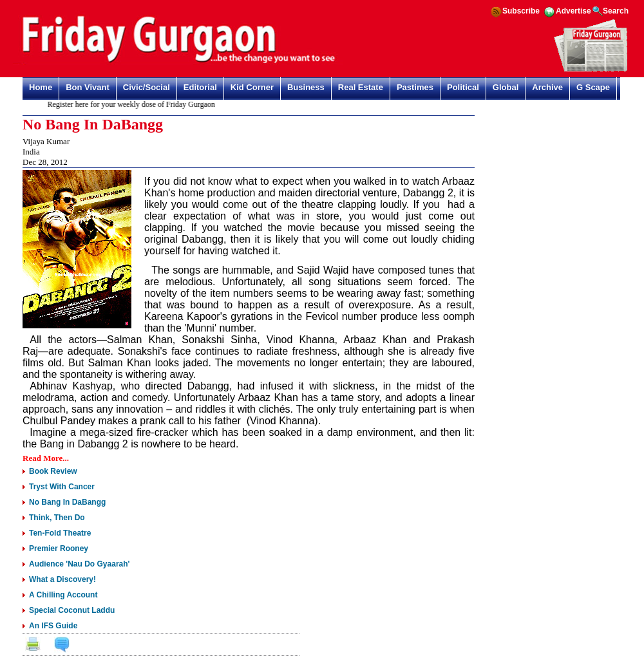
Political (463, 87)
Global (506, 87)
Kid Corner (252, 87)
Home (41, 87)
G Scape (593, 87)
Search (616, 11)
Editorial (200, 87)
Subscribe (521, 11)
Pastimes (415, 87)
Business (306, 87)
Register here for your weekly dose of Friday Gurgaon (134, 104)
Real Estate (361, 87)
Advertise (573, 11)
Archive (547, 87)
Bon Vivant (88, 87)
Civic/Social (147, 87)
